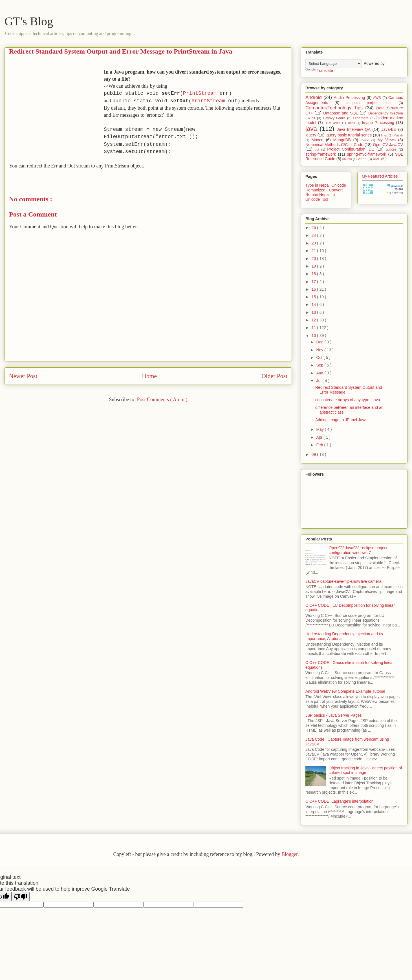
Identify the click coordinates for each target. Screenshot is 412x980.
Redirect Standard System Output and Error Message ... (349, 390)
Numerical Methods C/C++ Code (334, 145)
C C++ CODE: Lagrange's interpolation (340, 801)
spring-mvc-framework (367, 154)
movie (365, 140)
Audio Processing (350, 98)
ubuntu (347, 159)
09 (314, 454)
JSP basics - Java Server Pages (334, 715)
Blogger (289, 854)
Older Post (274, 376)
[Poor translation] (21, 897)
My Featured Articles (380, 176)
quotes (391, 149)
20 (314, 259)
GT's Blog (29, 21)
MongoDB (342, 140)
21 (314, 251)
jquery (311, 135)
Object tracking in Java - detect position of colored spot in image (365, 770)
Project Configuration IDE (351, 149)
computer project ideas (369, 103)
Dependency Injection (386, 113)
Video (362, 159)
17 (314, 282)
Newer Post (23, 376)
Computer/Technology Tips (334, 108)
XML (376, 159)
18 (314, 274)
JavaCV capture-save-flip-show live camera (343, 581)
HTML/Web (332, 123)
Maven (318, 140)
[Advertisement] (56, 108)
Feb (320, 445)
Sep (320, 365)
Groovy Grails (334, 118)
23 (314, 243)
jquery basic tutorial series (349, 135)
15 (314, 297)
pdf (317, 149)
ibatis (351, 123)
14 (314, 304)
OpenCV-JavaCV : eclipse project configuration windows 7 (358, 550)
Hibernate (361, 118)
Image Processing (378, 123)
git (313, 118)
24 (314, 235)
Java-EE (389, 129)
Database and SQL (341, 113)
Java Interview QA (354, 129)
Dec (320, 342)
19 (314, 266)
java (311, 129)
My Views (386, 140)
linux (385, 135)
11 (314, 328)
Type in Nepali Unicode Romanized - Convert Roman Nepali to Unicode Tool (326, 192)
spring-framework (321, 154)
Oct (320, 357)
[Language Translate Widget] (333, 64)
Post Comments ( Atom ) (162, 399)
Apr (320, 437)
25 (314, 228)
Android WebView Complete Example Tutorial (345, 691)
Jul (319, 381)
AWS (377, 98)
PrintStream (200, 93)
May (320, 429)
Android (314, 97)
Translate (319, 70)
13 (314, 312)
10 (314, 336)
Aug (320, 373)
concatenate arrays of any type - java (348, 400)
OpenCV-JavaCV (388, 145)
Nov (320, 350)
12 (314, 320)
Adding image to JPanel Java (341, 420)
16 (314, 289)
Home (149, 376)
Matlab (398, 135)
